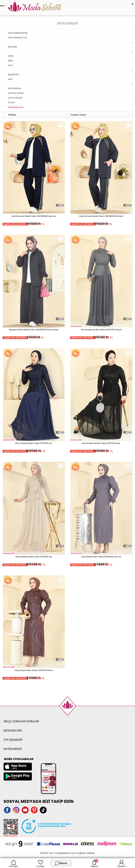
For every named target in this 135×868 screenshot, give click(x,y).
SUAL (10, 79)
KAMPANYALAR (16, 107)
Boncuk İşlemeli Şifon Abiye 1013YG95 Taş (34, 557)
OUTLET (11, 102)
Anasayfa (13, 863)
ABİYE (11, 61)
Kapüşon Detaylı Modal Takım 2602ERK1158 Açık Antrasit (34, 330)
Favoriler (40, 863)
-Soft (48, 851)
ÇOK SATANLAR (15, 98)
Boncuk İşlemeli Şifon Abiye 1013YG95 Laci (34, 443)
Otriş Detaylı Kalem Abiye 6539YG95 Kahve (34, 670)
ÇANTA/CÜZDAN (16, 93)
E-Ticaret (56, 851)
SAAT (10, 65)
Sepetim (94, 863)
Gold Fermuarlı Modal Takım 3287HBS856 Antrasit (101, 216)
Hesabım (122, 863)
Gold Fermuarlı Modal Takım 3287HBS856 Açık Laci (34, 216)
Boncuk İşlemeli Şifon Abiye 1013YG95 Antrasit (101, 330)
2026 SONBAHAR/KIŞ (18, 33)
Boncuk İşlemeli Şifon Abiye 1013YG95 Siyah (101, 443)
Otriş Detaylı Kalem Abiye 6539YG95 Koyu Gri (101, 557)
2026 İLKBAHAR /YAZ (18, 38)
